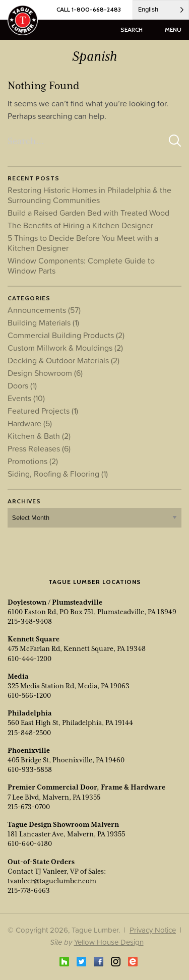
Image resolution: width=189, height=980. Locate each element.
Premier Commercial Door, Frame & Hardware (86, 787)
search (132, 29)
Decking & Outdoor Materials (64, 360)
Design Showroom (45, 373)
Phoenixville (29, 750)
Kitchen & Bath (39, 436)
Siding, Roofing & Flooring (58, 474)
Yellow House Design (109, 942)
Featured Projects (43, 411)
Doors (22, 385)
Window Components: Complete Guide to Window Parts (81, 266)
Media (18, 676)
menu (173, 29)
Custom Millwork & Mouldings (65, 348)
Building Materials (43, 322)
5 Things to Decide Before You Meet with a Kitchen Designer (83, 243)
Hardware (30, 423)
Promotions (33, 461)
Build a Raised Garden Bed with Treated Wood (88, 213)
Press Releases (39, 448)
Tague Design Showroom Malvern (63, 824)
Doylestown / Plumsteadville (55, 602)
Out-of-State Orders (41, 862)
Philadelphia (30, 713)
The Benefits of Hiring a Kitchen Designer (80, 225)
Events (26, 398)
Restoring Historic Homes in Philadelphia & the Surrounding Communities (89, 195)
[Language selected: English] (161, 10)
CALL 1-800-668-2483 (89, 9)
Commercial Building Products (66, 335)
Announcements (44, 310)
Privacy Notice (153, 930)
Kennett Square (34, 639)
